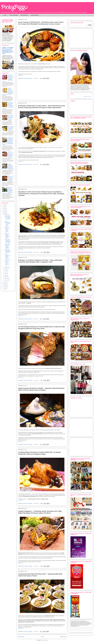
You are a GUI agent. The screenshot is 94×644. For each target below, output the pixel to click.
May (5, 274)
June (6, 272)
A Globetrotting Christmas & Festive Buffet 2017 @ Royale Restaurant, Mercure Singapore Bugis (39, 453)
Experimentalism (35, 15)
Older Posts (63, 637)
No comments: (36, 78)
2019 (5, 210)
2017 (5, 213)
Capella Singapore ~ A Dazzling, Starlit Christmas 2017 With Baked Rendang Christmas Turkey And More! (40, 512)
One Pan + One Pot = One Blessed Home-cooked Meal (11, 178)
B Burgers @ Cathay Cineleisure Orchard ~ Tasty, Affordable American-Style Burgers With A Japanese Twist (40, 261)
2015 (5, 284)
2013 (5, 287)
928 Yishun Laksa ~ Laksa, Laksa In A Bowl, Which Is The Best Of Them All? (11, 154)
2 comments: (36, 631)
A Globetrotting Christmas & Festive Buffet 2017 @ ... (7, 251)
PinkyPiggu (14, 7)
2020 (5, 208)
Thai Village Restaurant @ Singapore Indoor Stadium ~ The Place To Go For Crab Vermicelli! (8, 105)
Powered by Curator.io (87, 97)
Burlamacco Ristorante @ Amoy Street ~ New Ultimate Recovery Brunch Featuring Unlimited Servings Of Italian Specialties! (42, 107)
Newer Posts (21, 637)
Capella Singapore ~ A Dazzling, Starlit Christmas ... (7, 256)
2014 (5, 285)
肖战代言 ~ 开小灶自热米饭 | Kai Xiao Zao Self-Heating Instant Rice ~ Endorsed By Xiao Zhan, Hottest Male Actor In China (8, 51)
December (7, 215)
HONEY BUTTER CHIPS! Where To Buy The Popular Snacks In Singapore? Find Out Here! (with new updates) (8, 92)
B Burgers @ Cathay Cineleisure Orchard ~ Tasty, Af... (7, 236)
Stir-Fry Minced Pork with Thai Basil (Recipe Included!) (11, 128)
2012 (5, 289)
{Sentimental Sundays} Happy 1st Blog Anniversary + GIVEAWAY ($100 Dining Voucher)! (8, 78)
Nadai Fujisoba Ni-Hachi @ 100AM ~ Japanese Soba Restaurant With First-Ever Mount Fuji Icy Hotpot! (41, 389)
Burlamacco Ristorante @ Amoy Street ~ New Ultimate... (7, 224)
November (7, 267)
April (5, 275)
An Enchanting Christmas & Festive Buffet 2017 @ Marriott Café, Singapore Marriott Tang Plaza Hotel (42, 328)
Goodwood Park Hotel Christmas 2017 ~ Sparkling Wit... (7, 263)
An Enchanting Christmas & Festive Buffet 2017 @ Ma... (7, 241)
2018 (5, 212)
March (6, 277)
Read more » (21, 75)
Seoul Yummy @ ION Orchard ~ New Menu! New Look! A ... (7, 218)
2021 (5, 207)
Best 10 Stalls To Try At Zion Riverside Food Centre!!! (11, 117)
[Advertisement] (81, 38)
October (6, 269)
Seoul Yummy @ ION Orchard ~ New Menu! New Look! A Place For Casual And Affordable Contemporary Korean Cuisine (41, 23)
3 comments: (36, 444)
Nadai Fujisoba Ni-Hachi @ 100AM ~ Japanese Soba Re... (7, 246)
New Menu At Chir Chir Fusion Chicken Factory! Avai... (7, 230)
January (6, 280)
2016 (5, 282)
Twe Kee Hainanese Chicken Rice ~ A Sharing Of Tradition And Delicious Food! (11, 167)
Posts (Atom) (45, 640)
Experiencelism (24, 15)
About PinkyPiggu (14, 15)
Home (5, 15)
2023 (5, 205)
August (6, 270)
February (6, 278)
